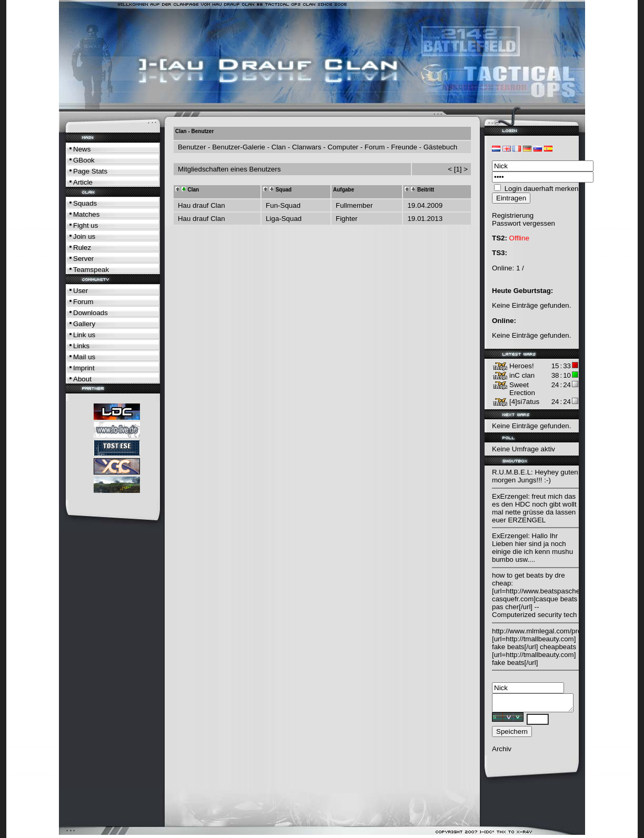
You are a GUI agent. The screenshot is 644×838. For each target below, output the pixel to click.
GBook (84, 160)
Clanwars (307, 147)
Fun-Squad (283, 205)
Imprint (84, 368)
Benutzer (192, 147)
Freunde (404, 147)
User (80, 291)
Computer (343, 147)
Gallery (84, 324)
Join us (84, 236)
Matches (86, 214)
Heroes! (522, 366)
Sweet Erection (522, 389)
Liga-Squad (284, 219)
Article (83, 182)
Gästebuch (440, 147)
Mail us (84, 357)
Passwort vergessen (524, 223)
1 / (520, 268)
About (82, 379)
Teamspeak (91, 270)
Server (83, 259)
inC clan (522, 375)
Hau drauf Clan (202, 205)
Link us (84, 335)
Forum (83, 302)
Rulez (82, 248)
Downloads (90, 313)
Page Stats (90, 171)
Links (81, 346)
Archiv (502, 752)
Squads (85, 203)
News (82, 149)
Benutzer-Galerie (239, 147)
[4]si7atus (524, 402)
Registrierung (513, 215)
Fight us (85, 225)
